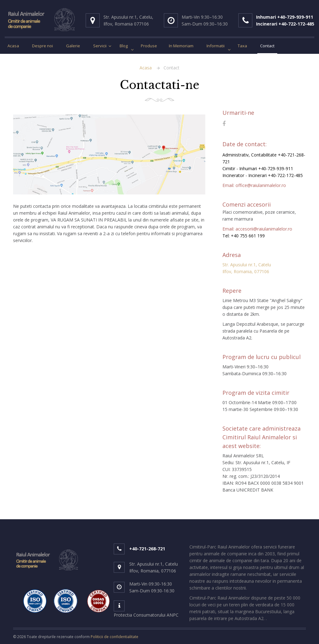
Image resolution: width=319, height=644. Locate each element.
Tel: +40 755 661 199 (244, 236)
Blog (124, 46)
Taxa (242, 46)
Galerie (73, 46)
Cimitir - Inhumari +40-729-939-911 (258, 168)
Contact (267, 46)
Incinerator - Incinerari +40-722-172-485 (263, 175)
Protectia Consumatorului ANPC (146, 615)
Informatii (216, 46)
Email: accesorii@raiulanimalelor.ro (257, 229)
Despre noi (43, 46)
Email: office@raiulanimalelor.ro (254, 185)
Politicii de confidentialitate (114, 637)
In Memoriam (181, 46)
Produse (149, 46)
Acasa (13, 46)
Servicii (100, 46)
